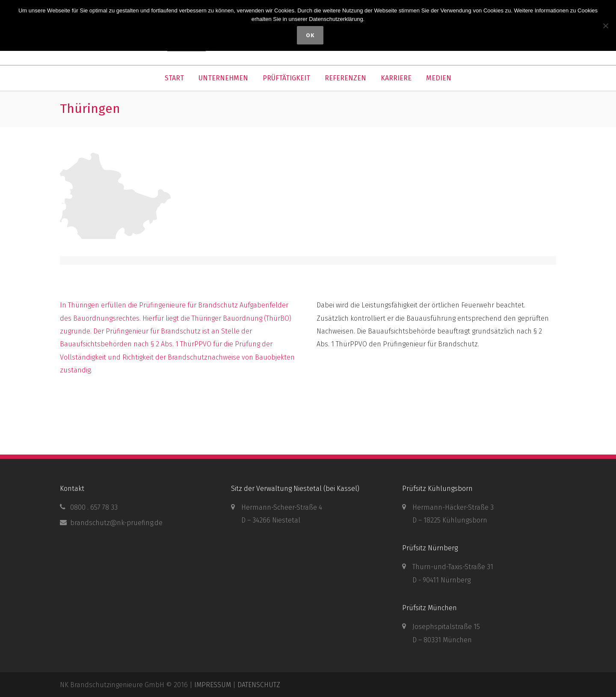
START (174, 78)
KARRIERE (396, 78)
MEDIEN (439, 78)
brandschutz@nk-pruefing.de (116, 523)
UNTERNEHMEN (223, 78)
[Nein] (605, 26)
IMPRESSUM (213, 685)
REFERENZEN (345, 78)
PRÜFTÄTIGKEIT (286, 78)
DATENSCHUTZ (259, 685)
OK (310, 35)
